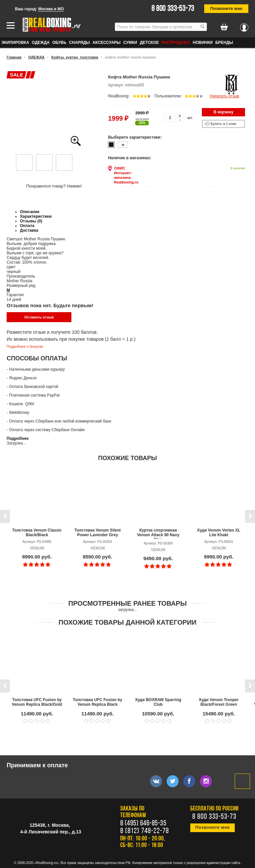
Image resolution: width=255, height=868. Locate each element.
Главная (14, 57)
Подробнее (18, 438)
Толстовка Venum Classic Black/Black (37, 533)
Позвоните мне (226, 8)
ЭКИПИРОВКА (15, 43)
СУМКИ (130, 43)
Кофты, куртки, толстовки (75, 57)
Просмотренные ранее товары (127, 603)
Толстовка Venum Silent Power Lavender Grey (98, 533)
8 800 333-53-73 (173, 9)
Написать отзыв (224, 96)
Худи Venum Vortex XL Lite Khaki (219, 533)
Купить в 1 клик (223, 124)
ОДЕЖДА (41, 43)
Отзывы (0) (31, 221)
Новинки (203, 43)
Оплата (27, 226)
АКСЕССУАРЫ (106, 43)
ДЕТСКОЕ (149, 43)
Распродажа (176, 43)
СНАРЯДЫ (80, 43)
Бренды (224, 43)
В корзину (223, 112)
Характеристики (36, 216)
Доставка (29, 230)
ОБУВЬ (59, 43)
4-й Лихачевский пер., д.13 (51, 832)
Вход (244, 26)
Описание (30, 212)
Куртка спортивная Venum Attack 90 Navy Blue (158, 533)
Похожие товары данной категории (127, 622)
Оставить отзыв (39, 317)
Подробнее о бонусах (25, 346)
